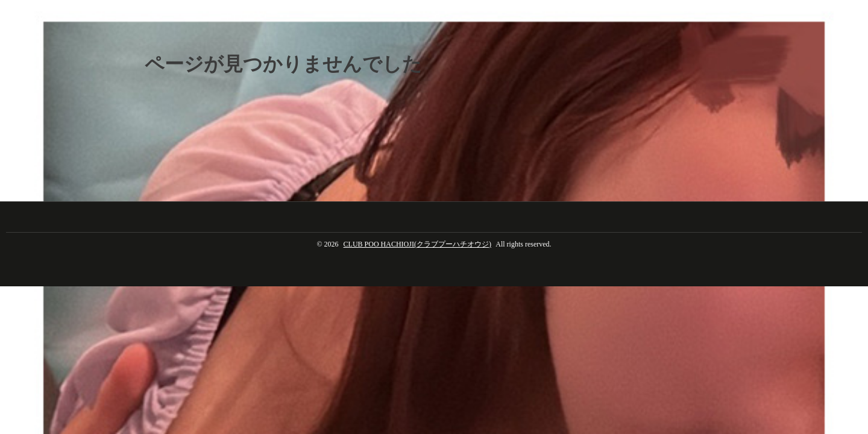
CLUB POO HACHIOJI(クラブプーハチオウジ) (417, 244)
